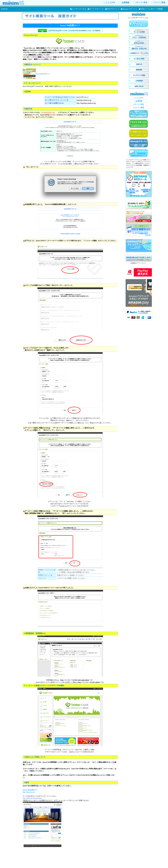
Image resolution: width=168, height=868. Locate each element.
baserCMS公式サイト (43, 74)
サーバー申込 (141, 3)
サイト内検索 (157, 9)
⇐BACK (4, 9)
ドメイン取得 (159, 3)
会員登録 (125, 3)
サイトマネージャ (96, 9)
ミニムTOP (110, 3)
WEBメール (144, 9)
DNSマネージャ (112, 9)
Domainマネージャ (129, 9)
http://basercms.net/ (29, 792)
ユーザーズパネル (78, 9)
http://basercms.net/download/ (32, 798)
